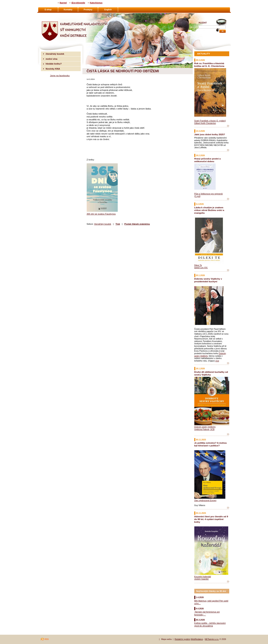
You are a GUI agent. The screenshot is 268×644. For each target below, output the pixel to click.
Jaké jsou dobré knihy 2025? (210, 134)
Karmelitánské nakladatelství (56, 15)
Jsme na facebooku (60, 75)
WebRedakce (197, 639)
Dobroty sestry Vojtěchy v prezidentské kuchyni (208, 280)
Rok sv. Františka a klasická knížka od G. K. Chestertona (209, 65)
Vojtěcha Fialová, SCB (204, 429)
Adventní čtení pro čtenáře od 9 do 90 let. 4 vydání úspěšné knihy (211, 519)
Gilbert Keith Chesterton (205, 123)
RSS (47, 639)
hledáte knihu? (54, 64)
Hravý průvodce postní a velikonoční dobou (207, 160)
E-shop (48, 9)
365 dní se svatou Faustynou (101, 214)
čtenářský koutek (103, 224)
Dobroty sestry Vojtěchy (205, 427)
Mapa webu (166, 639)
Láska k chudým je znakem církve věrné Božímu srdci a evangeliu (209, 210)
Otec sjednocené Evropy (205, 500)
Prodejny (88, 9)
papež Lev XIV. (201, 268)
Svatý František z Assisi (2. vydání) (210, 121)
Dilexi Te (198, 265)
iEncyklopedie (78, 3)
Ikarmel (63, 3)
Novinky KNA (53, 69)
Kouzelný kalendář (203, 577)
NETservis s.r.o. (212, 639)
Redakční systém (182, 639)
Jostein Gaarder (202, 579)
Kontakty (68, 9)
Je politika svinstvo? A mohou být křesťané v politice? (211, 444)
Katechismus (96, 3)
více (217, 361)
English (108, 9)
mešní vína (52, 59)
